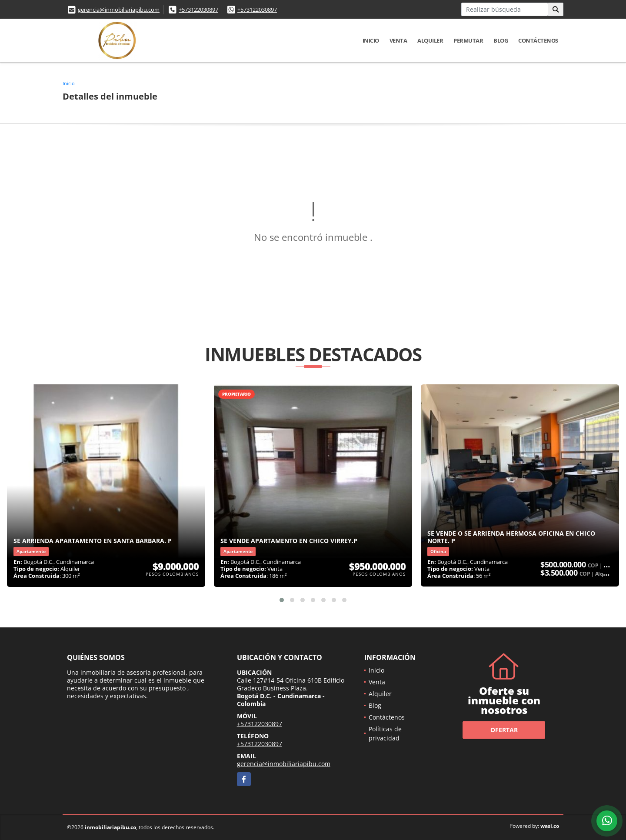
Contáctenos (538, 40)
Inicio (371, 40)
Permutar (468, 40)
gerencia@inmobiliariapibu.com (119, 10)
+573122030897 (198, 10)
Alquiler (430, 40)
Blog (501, 40)
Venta (398, 40)
